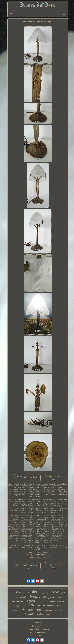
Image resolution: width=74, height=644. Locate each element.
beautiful (24, 606)
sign (38, 602)
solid (28, 593)
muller (52, 602)
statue (29, 614)
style (22, 609)
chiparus (60, 606)
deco (36, 592)
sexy (48, 615)
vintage (16, 606)
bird (16, 597)
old (56, 610)
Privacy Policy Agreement (38, 629)
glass (31, 610)
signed (31, 601)
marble (39, 614)
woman (60, 601)
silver (61, 611)
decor (55, 592)
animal (15, 610)
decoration (18, 601)
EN (35, 636)
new (32, 605)
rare (60, 598)
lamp (38, 610)
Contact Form (38, 626)
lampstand (48, 610)
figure (48, 593)
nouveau (51, 606)
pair (63, 593)
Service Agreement (38, 632)
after (43, 593)
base (12, 593)
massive (24, 597)
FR (40, 636)
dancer (20, 592)
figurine (41, 605)
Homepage (38, 623)
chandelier (44, 602)
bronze (35, 596)
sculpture (49, 597)
